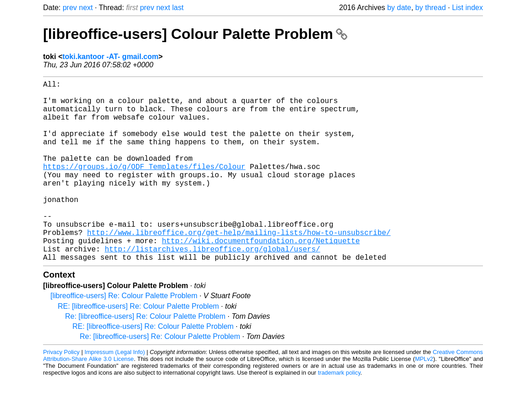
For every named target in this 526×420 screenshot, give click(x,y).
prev (70, 8)
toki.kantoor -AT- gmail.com (110, 57)
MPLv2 (424, 399)
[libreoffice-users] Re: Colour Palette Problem (124, 336)
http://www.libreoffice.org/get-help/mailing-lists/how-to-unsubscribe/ (239, 267)
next (86, 8)
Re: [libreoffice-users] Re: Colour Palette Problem (145, 357)
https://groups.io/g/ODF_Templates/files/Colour (144, 186)
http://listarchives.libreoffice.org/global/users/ (212, 287)
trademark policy (339, 413)
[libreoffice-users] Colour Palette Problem (195, 34)
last (178, 8)
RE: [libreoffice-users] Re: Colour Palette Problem (138, 346)
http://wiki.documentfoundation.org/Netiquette (261, 277)
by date (399, 8)
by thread (430, 8)
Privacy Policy (61, 392)
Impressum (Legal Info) (115, 392)
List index (467, 8)
